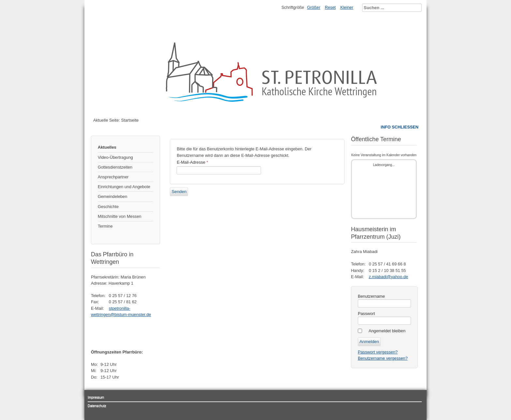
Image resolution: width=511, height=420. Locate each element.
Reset (330, 7)
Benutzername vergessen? (383, 358)
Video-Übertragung (115, 157)
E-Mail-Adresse (192, 162)
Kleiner (347, 7)
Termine (105, 226)
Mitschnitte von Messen (120, 216)
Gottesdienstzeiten (115, 167)
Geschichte (108, 207)
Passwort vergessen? (378, 352)
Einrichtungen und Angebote (124, 187)
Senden (179, 192)
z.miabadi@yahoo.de (388, 277)
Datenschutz (97, 406)
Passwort (366, 314)
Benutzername (371, 296)
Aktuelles (107, 147)
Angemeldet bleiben (387, 331)
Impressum (96, 397)
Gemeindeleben (112, 196)
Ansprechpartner (113, 177)
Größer (314, 7)
